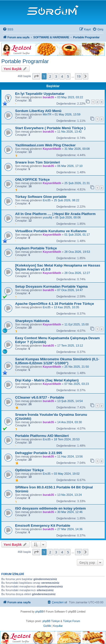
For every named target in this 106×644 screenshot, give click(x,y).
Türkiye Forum (72, 621)
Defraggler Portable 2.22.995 (39, 453)
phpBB (39, 612)
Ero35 (47, 200)
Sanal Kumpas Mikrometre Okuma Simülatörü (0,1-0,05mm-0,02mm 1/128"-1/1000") (57, 361)
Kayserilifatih (52, 149)
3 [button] (56, 76)
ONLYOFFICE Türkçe (32, 179)
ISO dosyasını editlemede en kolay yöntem (50, 508)
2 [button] (50, 76)
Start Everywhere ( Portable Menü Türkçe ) (50, 128)
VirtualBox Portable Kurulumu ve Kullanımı (51, 231)
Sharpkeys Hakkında (32, 321)
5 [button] (68, 76)
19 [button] (79, 76)
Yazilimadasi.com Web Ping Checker (45, 145)
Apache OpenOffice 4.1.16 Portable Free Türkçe (55, 304)
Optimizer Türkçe (29, 470)
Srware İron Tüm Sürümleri (37, 162)
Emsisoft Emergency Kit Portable (43, 526)
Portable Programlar (25, 61)
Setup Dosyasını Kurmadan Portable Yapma (51, 286)
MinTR (47, 114)
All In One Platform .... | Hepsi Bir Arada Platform (55, 214)
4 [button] (62, 76)
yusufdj (48, 217)
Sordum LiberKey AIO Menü (38, 111)
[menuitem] (8, 29)
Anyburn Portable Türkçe (36, 248)
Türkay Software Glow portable (41, 197)
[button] (36, 76)
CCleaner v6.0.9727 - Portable (40, 397)
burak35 (48, 97)
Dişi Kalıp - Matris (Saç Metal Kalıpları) (47, 380)
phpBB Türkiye (51, 621)
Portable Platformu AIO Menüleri (42, 436)
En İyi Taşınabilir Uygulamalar (40, 94)
